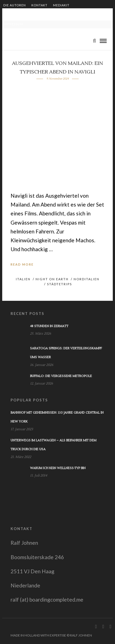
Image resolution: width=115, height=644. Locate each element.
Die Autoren (15, 5)
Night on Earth (52, 279)
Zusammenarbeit (19, 15)
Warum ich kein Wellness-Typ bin (58, 468)
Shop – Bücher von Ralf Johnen (70, 15)
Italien (23, 279)
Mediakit (61, 5)
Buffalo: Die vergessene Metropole (61, 376)
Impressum (13, 24)
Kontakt (39, 5)
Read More (22, 264)
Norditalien (87, 279)
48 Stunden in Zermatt (49, 326)
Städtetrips (59, 284)
